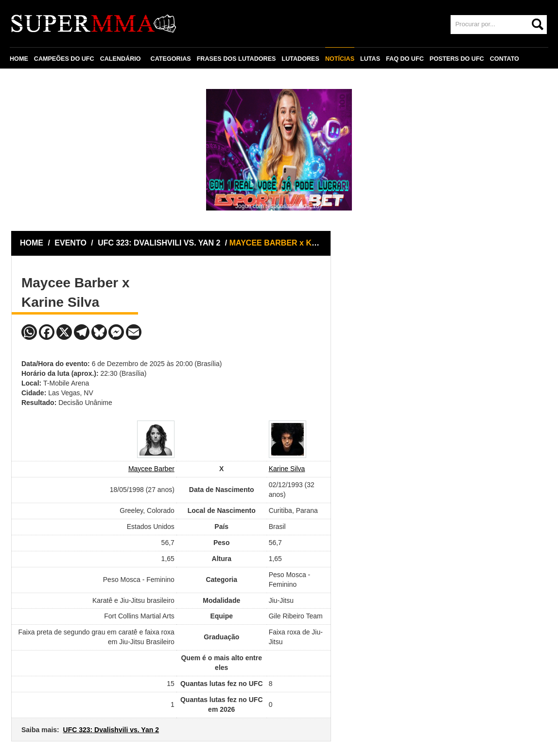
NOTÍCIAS (340, 59)
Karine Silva (287, 469)
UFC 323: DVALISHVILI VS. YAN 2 (160, 243)
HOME (19, 59)
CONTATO (505, 59)
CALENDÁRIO (121, 59)
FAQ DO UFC (405, 59)
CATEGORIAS (171, 59)
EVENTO (70, 243)
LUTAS (370, 59)
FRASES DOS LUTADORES (236, 59)
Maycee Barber (151, 469)
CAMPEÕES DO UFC (64, 59)
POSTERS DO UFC (457, 59)
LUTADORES (300, 59)
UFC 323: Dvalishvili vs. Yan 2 (111, 730)
